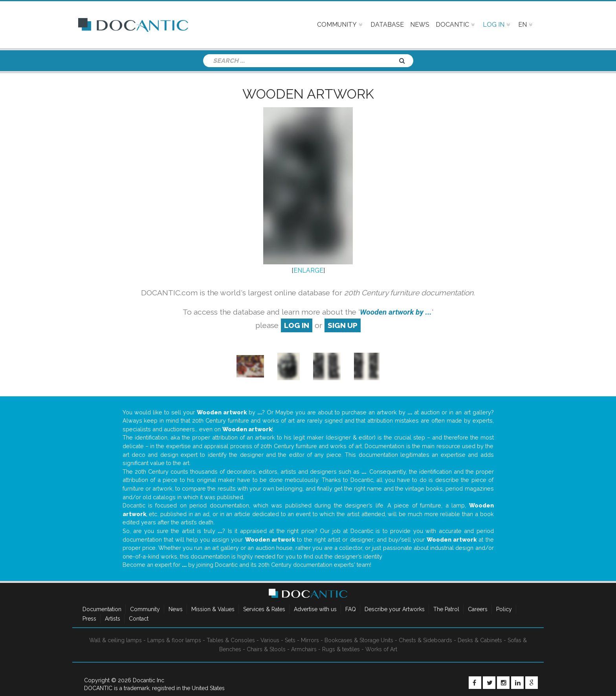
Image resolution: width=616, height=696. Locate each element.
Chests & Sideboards (425, 640)
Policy (504, 609)
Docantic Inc (148, 680)
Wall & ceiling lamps (115, 640)
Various (270, 640)
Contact (139, 619)
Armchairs (304, 649)
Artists (113, 619)
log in (297, 325)
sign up (343, 325)
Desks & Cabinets (480, 640)
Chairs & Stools (266, 649)
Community (145, 609)
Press (89, 619)
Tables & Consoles (231, 640)
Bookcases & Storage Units (359, 640)
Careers (478, 609)
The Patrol (446, 609)
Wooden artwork (308, 94)
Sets (290, 640)
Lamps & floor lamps (174, 640)
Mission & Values (213, 609)
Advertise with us (315, 609)
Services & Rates (264, 609)
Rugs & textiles (341, 649)
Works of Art (381, 649)
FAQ (351, 609)
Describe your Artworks (395, 609)
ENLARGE (308, 270)
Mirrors (310, 640)
